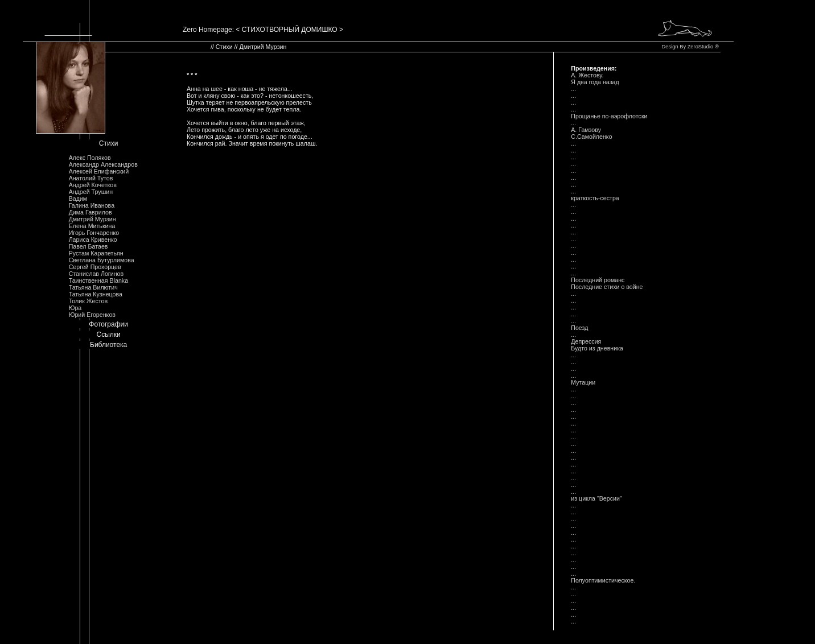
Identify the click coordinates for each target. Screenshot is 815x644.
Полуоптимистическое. (603, 580)
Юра (75, 308)
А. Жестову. (587, 75)
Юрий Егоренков (92, 315)
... (573, 89)
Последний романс (598, 280)
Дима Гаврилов (90, 212)
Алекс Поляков (90, 158)
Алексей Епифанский (99, 171)
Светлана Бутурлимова (102, 260)
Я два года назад (595, 82)
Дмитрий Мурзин (92, 219)
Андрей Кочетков (93, 185)
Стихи (109, 143)
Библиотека (108, 345)
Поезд (579, 328)
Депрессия (586, 341)
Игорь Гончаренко (94, 233)
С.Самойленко (591, 137)
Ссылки (109, 335)
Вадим (78, 199)
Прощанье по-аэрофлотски (609, 116)
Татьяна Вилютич (93, 287)
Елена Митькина (92, 226)
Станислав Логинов (96, 274)
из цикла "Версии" (596, 498)
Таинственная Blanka (98, 280)
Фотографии (108, 324)
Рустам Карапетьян (96, 253)
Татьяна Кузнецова (96, 294)
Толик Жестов (88, 301)
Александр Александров (103, 164)
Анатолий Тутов (91, 178)
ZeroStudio (701, 47)
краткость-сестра (595, 198)
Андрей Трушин (91, 192)
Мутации (583, 382)
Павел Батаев (89, 246)
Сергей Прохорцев (95, 267)
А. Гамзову (586, 130)
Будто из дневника (597, 348)
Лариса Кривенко (93, 240)
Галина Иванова (92, 205)
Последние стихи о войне (607, 287)
